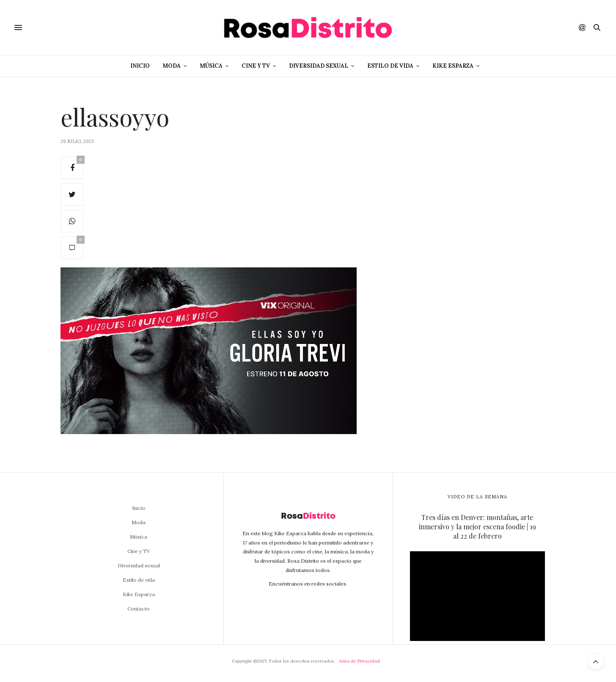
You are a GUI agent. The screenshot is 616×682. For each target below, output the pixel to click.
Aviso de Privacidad (359, 661)
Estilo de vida (390, 66)
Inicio (140, 66)
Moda (172, 66)
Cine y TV (256, 66)
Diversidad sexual (319, 66)
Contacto (139, 609)
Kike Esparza (453, 66)
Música (211, 66)
